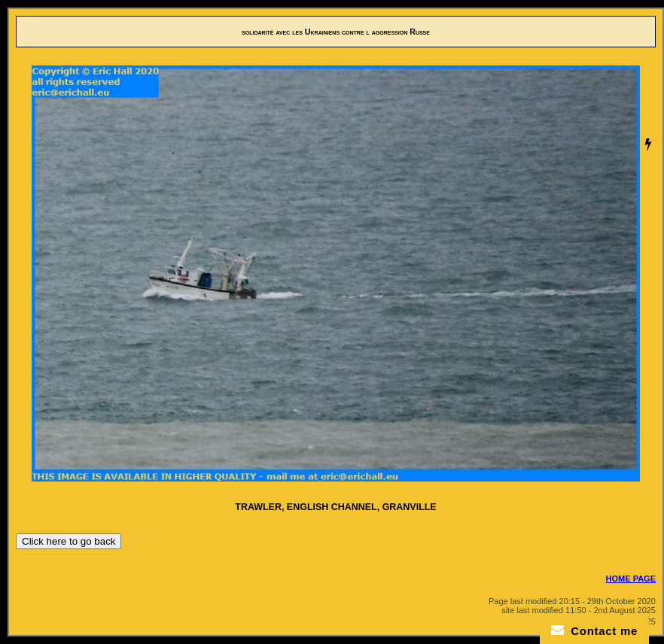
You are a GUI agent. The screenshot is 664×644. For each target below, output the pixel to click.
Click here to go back (69, 541)
